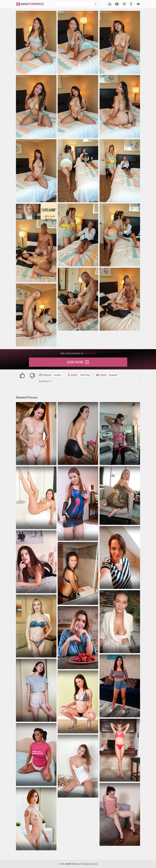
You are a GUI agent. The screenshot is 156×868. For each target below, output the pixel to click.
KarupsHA (113, 375)
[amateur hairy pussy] (120, 814)
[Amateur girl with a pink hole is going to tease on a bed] (78, 504)
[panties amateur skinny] (120, 750)
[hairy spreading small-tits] (36, 562)
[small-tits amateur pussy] (120, 557)
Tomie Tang (85, 375)
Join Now (78, 362)
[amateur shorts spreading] (120, 686)
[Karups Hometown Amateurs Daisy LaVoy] (36, 626)
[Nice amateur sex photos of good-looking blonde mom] (120, 496)
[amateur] (78, 638)
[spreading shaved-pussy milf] (120, 622)
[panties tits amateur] (78, 702)
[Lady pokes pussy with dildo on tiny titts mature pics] (36, 819)
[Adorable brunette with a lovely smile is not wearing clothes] (36, 498)
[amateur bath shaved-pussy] (78, 573)
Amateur (57, 375)
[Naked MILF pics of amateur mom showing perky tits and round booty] (120, 433)
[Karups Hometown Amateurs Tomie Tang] (36, 42)
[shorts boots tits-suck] (78, 433)
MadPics (30, 4)
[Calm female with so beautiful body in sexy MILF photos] (36, 434)
